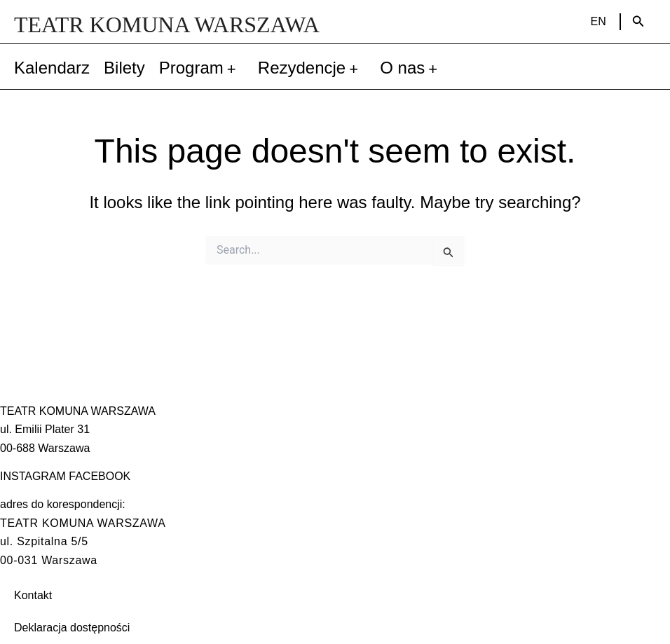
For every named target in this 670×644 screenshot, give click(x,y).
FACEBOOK (100, 476)
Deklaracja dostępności (72, 628)
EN (599, 21)
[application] (234, 68)
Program (201, 68)
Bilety (124, 68)
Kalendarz (52, 68)
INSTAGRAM (33, 476)
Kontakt (33, 595)
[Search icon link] (638, 22)
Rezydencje (312, 68)
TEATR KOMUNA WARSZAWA (167, 25)
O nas (412, 68)
